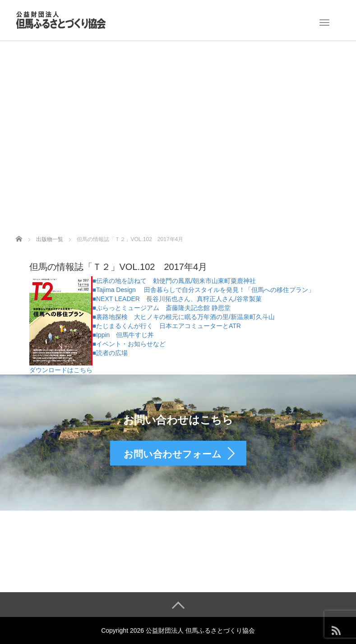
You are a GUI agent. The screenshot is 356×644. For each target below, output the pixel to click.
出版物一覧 (50, 239)
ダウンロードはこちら (61, 370)
